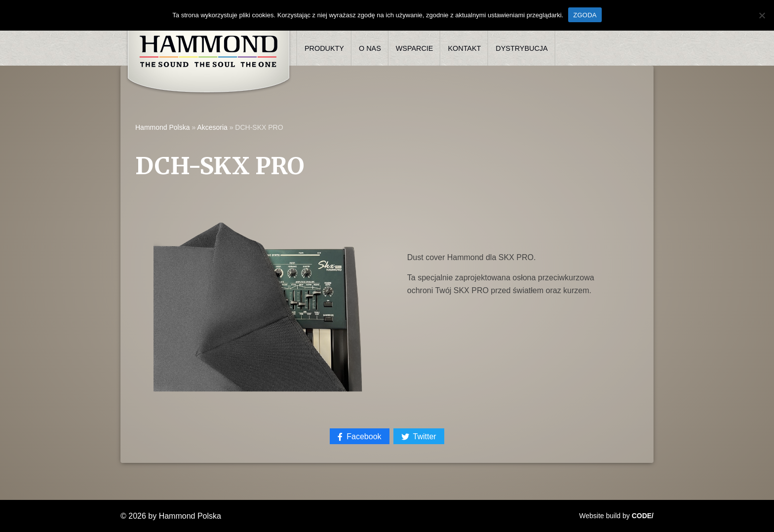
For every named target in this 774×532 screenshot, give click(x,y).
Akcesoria (212, 127)
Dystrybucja (522, 48)
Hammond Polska (163, 127)
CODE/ (643, 516)
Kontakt (464, 48)
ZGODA (585, 15)
